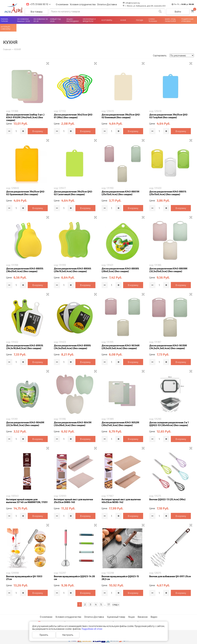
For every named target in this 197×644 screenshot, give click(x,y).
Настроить (68, 635)
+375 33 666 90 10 (37, 4)
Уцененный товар (116, 617)
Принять (44, 635)
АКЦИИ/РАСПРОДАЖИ (73, 20)
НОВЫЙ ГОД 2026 (55, 20)
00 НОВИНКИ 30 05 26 (41, 20)
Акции (131, 617)
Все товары (37, 12)
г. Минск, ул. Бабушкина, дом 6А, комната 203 (144, 6)
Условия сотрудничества (83, 4)
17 (109, 604)
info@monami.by (131, 3)
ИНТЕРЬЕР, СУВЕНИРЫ (6, 28)
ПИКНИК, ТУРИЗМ (5, 20)
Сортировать (160, 55)
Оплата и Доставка (107, 4)
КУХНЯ (123, 20)
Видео (154, 617)
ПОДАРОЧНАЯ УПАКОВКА (187, 20)
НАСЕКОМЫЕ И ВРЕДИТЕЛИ (89, 20)
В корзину (38, 131)
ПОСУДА (140, 20)
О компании (62, 4)
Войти (178, 12)
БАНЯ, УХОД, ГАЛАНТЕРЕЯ (170, 20)
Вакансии (143, 617)
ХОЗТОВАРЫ (107, 20)
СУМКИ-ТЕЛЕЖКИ (153, 20)
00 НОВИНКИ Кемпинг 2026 (24, 20)
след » (116, 604)
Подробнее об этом (92, 629)
